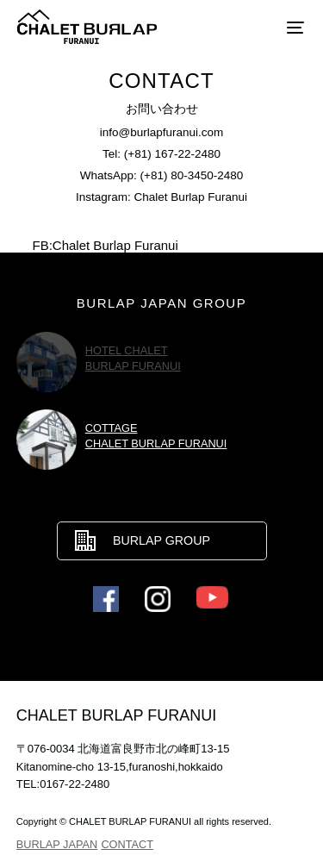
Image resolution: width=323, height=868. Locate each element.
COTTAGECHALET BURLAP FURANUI (156, 436)
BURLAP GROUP (161, 540)
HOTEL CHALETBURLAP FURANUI (133, 358)
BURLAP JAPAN (57, 844)
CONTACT (127, 844)
